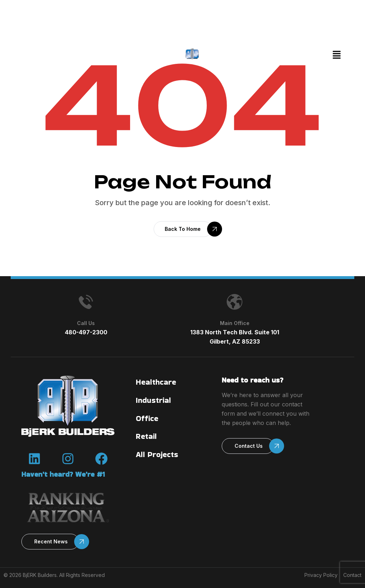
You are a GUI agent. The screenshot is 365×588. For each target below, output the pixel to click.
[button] (336, 55)
